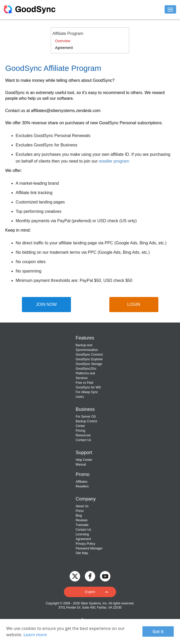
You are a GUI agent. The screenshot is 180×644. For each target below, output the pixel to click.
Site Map (82, 553)
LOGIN (134, 304)
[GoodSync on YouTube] (105, 576)
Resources (83, 435)
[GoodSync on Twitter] (75, 576)
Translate (82, 525)
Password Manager (89, 548)
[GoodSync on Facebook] (90, 576)
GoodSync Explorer (89, 359)
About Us (82, 506)
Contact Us (83, 440)
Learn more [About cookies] (35, 635)
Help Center (84, 460)
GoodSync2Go (86, 369)
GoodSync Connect (89, 355)
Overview (63, 41)
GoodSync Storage (89, 364)
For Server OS (86, 417)
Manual (81, 465)
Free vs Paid (84, 383)
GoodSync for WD (88, 387)
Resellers (82, 486)
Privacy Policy (85, 544)
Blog (79, 516)
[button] (90, 592)
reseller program (114, 161)
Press (80, 511)
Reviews (82, 520)
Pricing (80, 431)
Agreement (64, 48)
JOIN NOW (46, 304)
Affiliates (82, 482)
